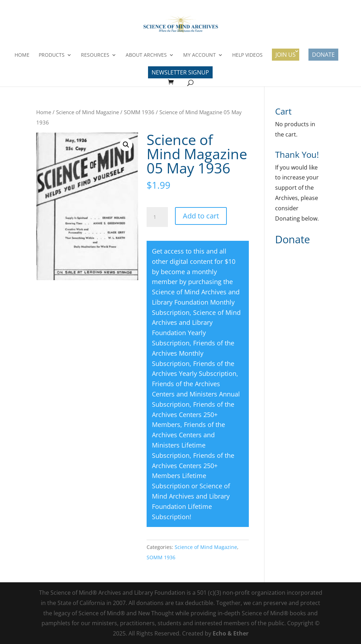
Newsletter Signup (180, 72)
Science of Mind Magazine (87, 112)
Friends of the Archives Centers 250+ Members (193, 415)
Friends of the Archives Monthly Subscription (193, 353)
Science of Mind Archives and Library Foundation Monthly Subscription (196, 302)
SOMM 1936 (139, 112)
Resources (95, 55)
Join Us (286, 55)
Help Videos (247, 55)
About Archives (146, 55)
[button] (126, 145)
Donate (323, 55)
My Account (199, 55)
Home (22, 55)
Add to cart (201, 216)
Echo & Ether (231, 633)
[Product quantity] (157, 217)
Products (52, 55)
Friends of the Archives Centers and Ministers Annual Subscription (196, 394)
